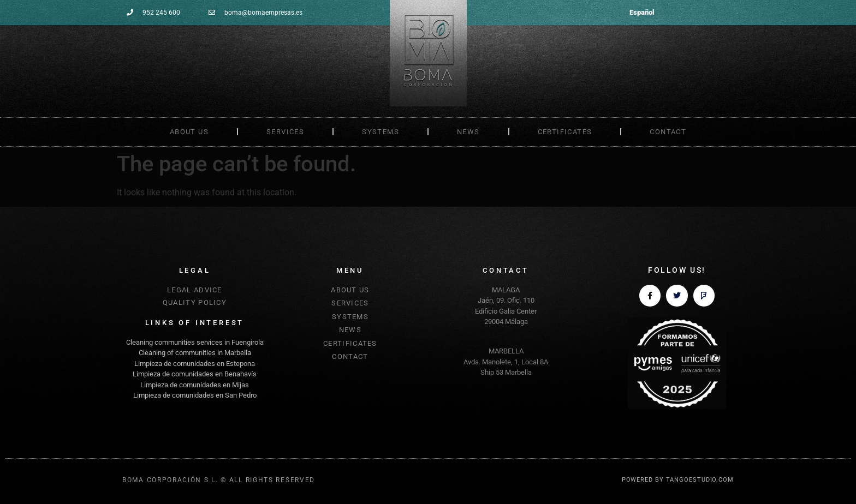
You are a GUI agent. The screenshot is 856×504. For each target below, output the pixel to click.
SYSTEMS (381, 132)
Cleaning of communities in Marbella (195, 353)
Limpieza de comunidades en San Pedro (195, 395)
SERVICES (285, 132)
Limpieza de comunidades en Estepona (195, 364)
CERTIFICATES (565, 132)
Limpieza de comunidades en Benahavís (195, 374)
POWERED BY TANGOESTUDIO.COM (678, 480)
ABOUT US (189, 132)
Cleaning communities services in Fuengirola (195, 342)
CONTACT (668, 132)
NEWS (468, 132)
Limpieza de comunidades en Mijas (195, 385)
